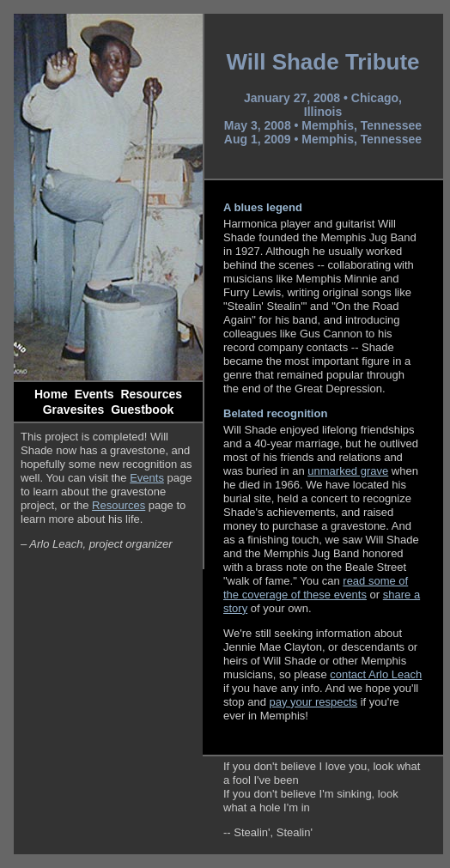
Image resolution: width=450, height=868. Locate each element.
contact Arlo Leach (376, 674)
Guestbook (142, 410)
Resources (151, 394)
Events (94, 394)
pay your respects (314, 702)
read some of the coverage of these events (316, 588)
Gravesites (74, 410)
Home (51, 394)
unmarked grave (348, 471)
